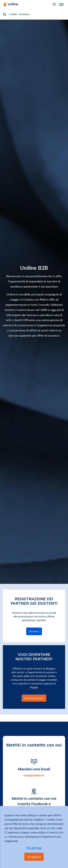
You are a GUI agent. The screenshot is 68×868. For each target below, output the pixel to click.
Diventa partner (34, 698)
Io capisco (34, 857)
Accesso (34, 631)
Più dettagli (34, 848)
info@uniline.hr (34, 775)
